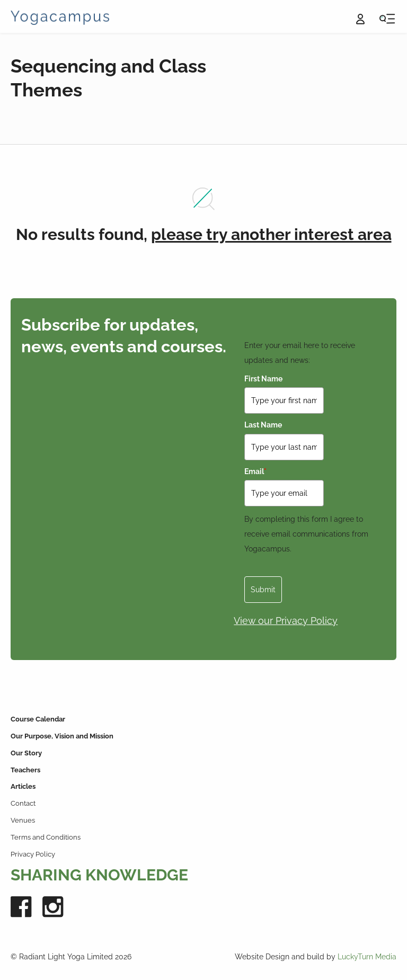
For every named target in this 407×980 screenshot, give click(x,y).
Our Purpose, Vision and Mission (62, 736)
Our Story (26, 753)
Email (255, 471)
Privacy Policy (33, 854)
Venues (23, 820)
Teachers (25, 770)
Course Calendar (38, 719)
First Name (263, 379)
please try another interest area (271, 234)
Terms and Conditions (46, 837)
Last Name (263, 425)
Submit (263, 590)
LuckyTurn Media (367, 957)
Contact (23, 803)
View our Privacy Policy (286, 621)
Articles (23, 786)
